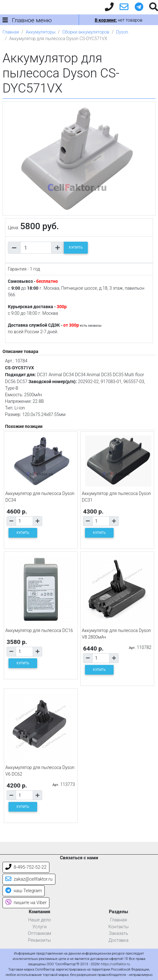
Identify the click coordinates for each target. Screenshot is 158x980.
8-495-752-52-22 (26, 867)
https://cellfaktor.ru (116, 964)
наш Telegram (24, 891)
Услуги (39, 927)
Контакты (118, 927)
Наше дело (39, 920)
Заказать (118, 933)
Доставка (119, 940)
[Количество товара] (36, 248)
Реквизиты (39, 940)
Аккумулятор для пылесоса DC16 (39, 630)
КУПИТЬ (76, 248)
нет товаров (118, 20)
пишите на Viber (26, 903)
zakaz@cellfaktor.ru (29, 879)
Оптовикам (39, 933)
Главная (11, 32)
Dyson (122, 32)
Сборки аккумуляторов (86, 32)
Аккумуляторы (41, 32)
